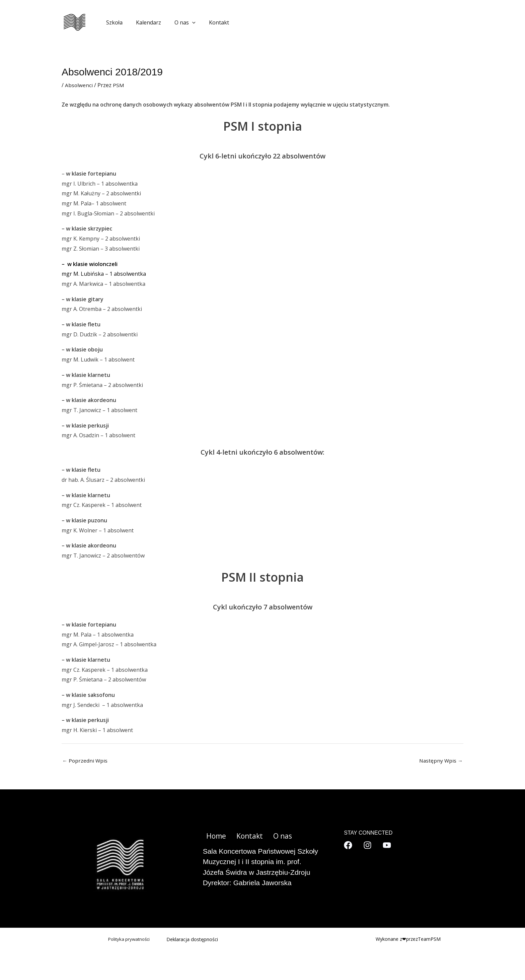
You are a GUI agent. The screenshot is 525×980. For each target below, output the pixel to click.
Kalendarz (144, 22)
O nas (178, 22)
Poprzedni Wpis (85, 761)
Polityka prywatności (127, 940)
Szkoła (113, 22)
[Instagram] (367, 845)
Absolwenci (79, 85)
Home (213, 837)
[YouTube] (387, 845)
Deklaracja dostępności (193, 940)
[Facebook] (348, 845)
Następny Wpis (440, 761)
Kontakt (210, 22)
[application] (185, 22)
